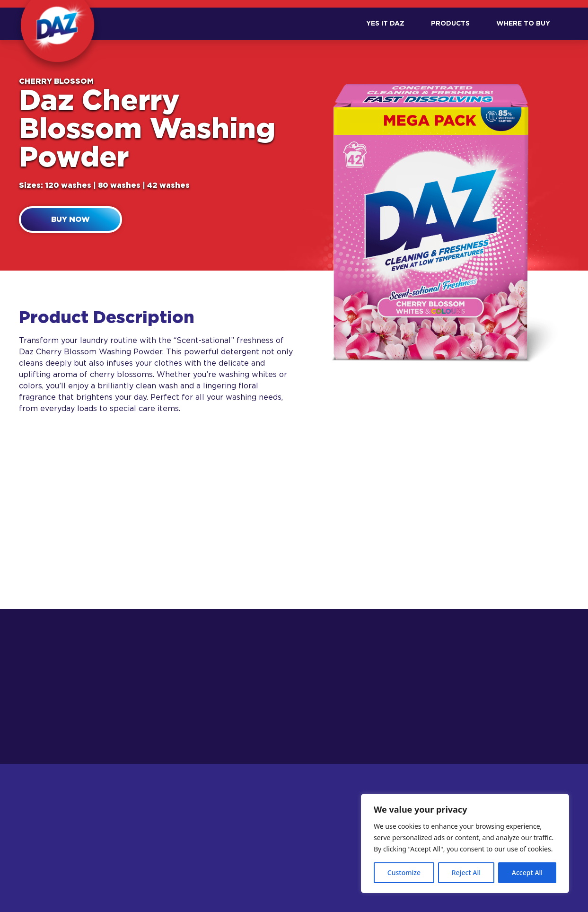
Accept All (527, 873)
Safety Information (295, 863)
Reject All (466, 873)
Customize (404, 873)
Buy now (70, 219)
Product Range (197, 863)
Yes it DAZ (385, 24)
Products (450, 24)
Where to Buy (523, 24)
